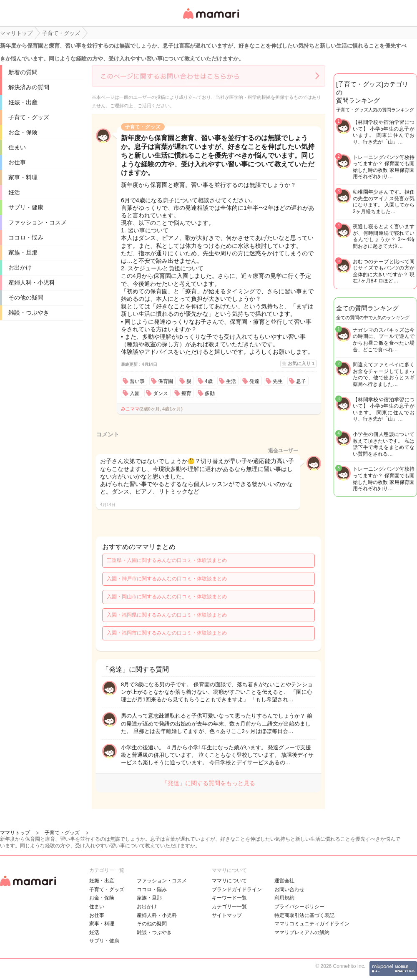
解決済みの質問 (29, 87)
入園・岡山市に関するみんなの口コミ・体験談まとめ (167, 597)
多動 (210, 393)
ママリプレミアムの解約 (302, 932)
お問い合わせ (289, 889)
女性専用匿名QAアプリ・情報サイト (211, 19)
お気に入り (301, 363)
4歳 (209, 381)
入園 (135, 393)
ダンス (161, 393)
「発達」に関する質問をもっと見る (208, 783)
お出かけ (20, 267)
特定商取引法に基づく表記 (304, 915)
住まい (17, 147)
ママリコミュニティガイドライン (312, 924)
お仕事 (17, 162)
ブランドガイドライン (237, 889)
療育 (186, 393)
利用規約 (284, 898)
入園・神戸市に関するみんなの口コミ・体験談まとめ (167, 579)
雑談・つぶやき (29, 312)
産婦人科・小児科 (32, 282)
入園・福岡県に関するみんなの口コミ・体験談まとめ (167, 615)
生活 (231, 381)
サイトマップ (227, 915)
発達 (254, 381)
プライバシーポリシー (299, 907)
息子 (301, 381)
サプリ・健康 (26, 207)
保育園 (166, 381)
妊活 (14, 192)
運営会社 (284, 881)
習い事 (137, 381)
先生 (278, 381)
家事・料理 (23, 177)
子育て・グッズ (29, 117)
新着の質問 (23, 72)
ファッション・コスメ (38, 222)
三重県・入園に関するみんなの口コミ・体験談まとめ (167, 560)
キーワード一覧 (229, 898)
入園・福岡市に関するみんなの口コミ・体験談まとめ (167, 633)
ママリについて (229, 881)
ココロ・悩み (26, 237)
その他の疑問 (26, 297)
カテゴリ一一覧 (229, 907)
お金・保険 (23, 132)
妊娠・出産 (23, 102)
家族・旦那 (23, 252)
